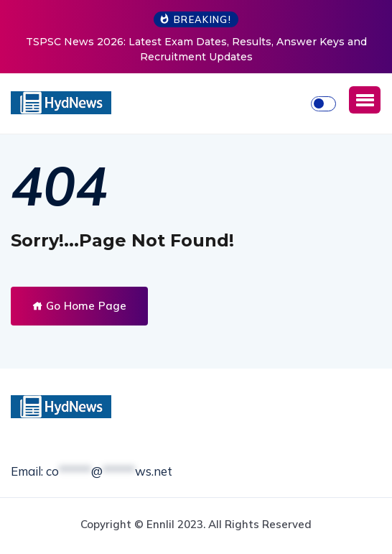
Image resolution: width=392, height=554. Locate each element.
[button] (365, 100)
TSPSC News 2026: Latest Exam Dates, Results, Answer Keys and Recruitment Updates (196, 49)
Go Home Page (79, 306)
